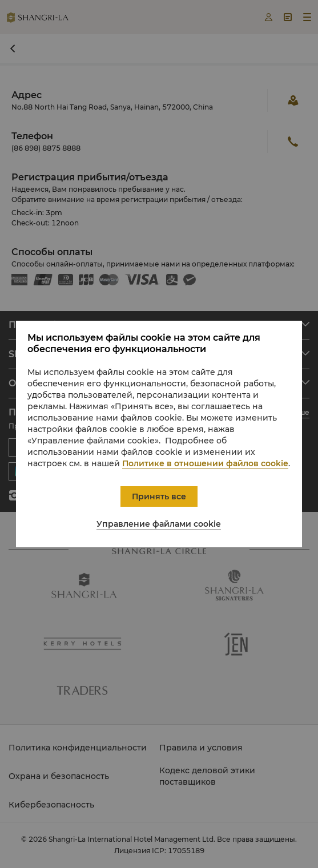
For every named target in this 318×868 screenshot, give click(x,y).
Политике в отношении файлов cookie (205, 463)
